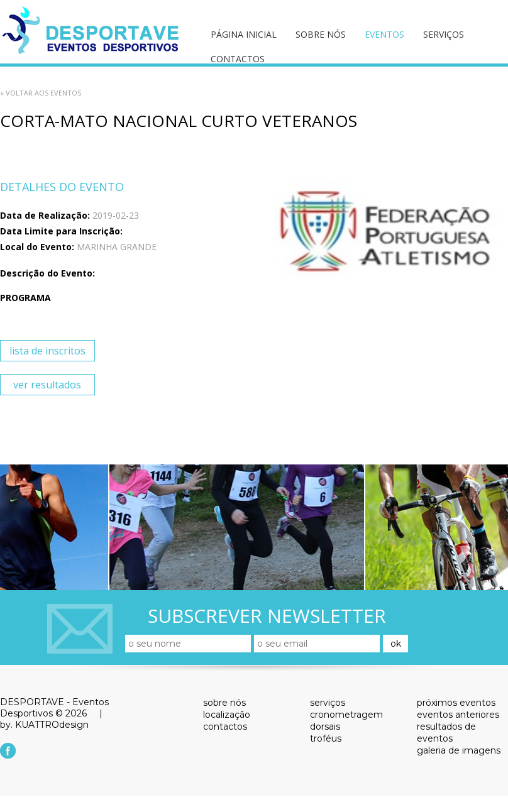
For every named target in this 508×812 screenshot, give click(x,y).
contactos (238, 59)
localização (227, 715)
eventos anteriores (458, 715)
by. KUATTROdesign (44, 725)
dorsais (325, 727)
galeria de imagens (459, 750)
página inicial (244, 34)
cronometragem (346, 715)
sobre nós (321, 34)
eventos (384, 34)
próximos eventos (456, 703)
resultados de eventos (446, 732)
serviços (444, 34)
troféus (326, 738)
